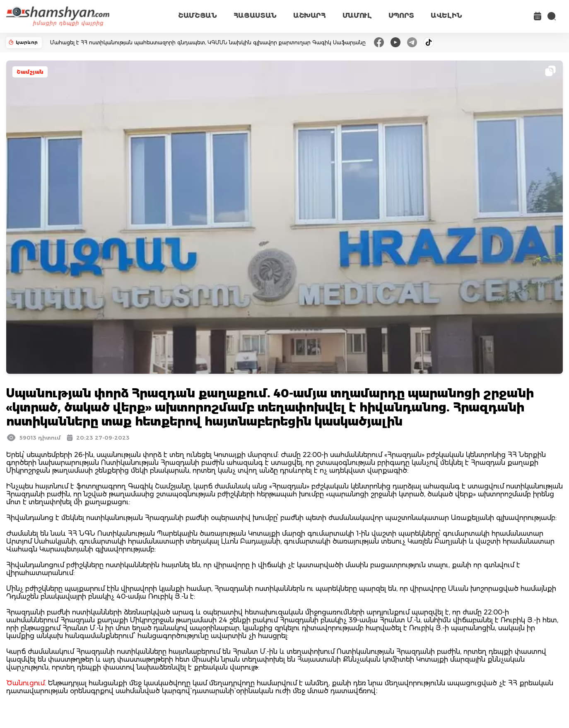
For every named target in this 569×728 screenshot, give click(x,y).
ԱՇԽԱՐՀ (310, 16)
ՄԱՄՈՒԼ (357, 16)
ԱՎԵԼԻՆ (446, 16)
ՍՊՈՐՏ (401, 16)
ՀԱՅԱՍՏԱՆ (255, 16)
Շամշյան (30, 72)
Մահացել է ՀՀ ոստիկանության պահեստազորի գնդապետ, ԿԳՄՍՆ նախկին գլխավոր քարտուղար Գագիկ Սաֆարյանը (208, 42)
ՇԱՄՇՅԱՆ (198, 16)
